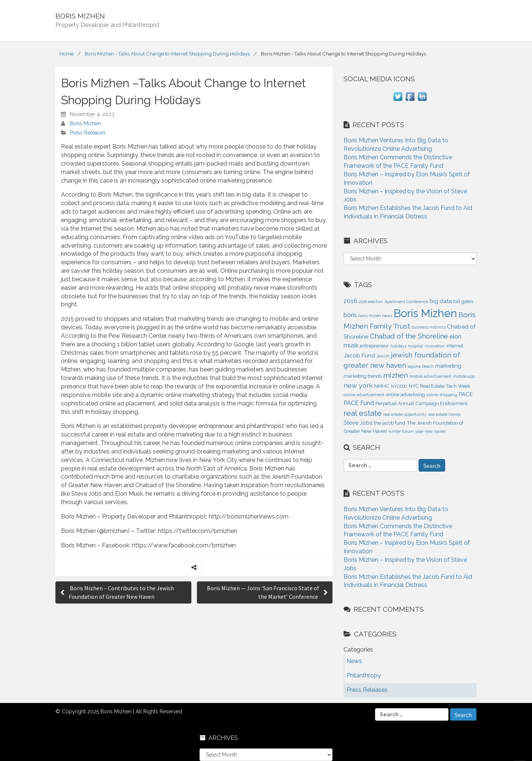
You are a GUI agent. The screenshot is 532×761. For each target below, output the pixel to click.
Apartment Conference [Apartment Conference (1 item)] (406, 302)
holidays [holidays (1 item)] (398, 346)
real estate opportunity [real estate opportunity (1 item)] (405, 414)
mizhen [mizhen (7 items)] (395, 375)
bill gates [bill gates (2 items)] (463, 301)
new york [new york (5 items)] (358, 385)
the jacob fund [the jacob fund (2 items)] (390, 423)
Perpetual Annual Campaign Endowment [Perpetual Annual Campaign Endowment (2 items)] (421, 403)
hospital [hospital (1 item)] (415, 346)
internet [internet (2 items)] (455, 346)
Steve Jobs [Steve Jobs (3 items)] (358, 423)
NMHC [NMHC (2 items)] (382, 386)
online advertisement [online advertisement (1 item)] (364, 395)
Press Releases (88, 133)
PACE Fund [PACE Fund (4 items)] (359, 403)
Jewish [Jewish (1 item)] (383, 356)
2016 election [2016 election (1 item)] (371, 302)
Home (66, 54)
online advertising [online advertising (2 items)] (405, 395)
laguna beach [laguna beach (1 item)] (421, 366)
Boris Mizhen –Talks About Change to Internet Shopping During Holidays (167, 54)
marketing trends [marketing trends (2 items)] (363, 376)
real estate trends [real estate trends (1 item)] (444, 414)
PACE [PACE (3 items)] (466, 394)
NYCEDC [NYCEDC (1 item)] (399, 386)
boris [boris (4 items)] (350, 315)
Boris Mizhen (85, 123)
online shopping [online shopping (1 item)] (442, 395)
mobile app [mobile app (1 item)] (464, 376)
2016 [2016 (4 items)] (350, 301)
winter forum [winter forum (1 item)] (401, 431)
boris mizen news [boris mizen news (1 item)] (375, 316)
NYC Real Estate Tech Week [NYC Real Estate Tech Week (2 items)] (439, 386)
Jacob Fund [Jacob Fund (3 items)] (359, 356)
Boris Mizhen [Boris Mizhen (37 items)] (425, 313)
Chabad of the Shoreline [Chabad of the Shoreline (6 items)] (409, 336)
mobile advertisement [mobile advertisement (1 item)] (430, 376)
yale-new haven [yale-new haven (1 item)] (431, 431)
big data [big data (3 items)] (441, 301)
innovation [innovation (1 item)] (435, 346)
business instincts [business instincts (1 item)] (429, 327)
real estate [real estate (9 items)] (363, 413)
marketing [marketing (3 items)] (448, 366)
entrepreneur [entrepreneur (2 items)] (374, 346)
